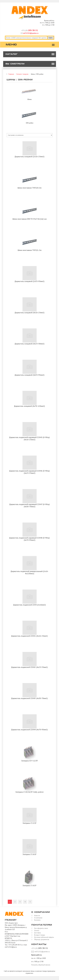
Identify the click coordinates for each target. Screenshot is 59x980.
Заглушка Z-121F (29, 823)
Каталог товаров (22, 74)
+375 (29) (30, 30)
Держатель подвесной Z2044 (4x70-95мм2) (29, 730)
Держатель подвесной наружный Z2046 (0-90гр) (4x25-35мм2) (29, 472)
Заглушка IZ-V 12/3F (30, 761)
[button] (53, 54)
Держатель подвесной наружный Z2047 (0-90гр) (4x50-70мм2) (30, 506)
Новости (36, 916)
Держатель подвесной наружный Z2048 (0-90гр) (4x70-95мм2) (29, 539)
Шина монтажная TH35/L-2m (30, 250)
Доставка (37, 933)
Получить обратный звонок (41, 965)
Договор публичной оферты (43, 937)
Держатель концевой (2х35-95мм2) (30, 281)
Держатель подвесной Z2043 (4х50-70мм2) (29, 698)
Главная (11, 74)
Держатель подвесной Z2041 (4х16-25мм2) (29, 636)
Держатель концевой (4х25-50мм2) (30, 344)
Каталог (12, 54)
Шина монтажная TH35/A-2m (29, 188)
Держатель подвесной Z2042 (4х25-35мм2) (29, 667)
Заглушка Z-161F (29, 854)
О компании (38, 918)
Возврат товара (39, 935)
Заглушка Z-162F (29, 885)
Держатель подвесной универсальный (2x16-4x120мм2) (30, 572)
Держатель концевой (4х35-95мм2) (30, 375)
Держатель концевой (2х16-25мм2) (30, 157)
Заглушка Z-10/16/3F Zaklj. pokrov (29, 792)
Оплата (36, 931)
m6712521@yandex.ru (30, 33)
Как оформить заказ (40, 928)
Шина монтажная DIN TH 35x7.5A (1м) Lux (30, 219)
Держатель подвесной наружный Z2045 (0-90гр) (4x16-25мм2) (29, 439)
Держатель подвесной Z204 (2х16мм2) (30, 605)
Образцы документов (41, 939)
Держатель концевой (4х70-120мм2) (29, 406)
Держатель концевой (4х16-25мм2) (30, 313)
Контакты (37, 920)
